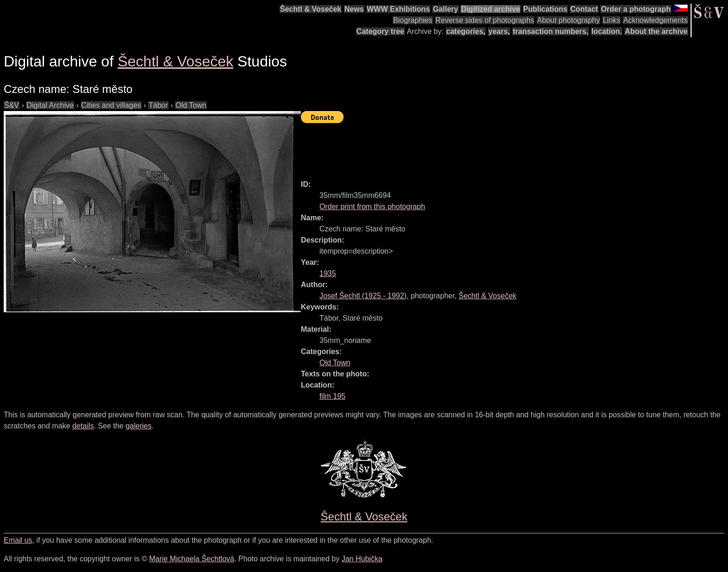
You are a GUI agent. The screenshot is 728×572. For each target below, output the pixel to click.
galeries (138, 426)
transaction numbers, (550, 31)
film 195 (332, 396)
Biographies (413, 20)
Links (611, 20)
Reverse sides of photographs (485, 20)
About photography (569, 20)
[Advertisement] (470, 147)
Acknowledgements (655, 20)
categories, (466, 31)
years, (499, 31)
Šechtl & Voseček (311, 9)
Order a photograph (636, 9)
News (354, 9)
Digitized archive (491, 9)
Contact (584, 9)
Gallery (445, 9)
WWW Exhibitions (398, 9)
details (83, 426)
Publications (545, 9)
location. (607, 31)
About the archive (656, 31)
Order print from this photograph (372, 207)
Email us (18, 540)
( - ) (363, 296)
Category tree (380, 31)
